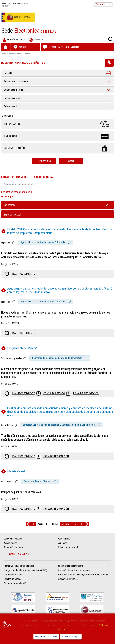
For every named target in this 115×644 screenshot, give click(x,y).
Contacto (36, 40)
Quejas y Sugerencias (68, 579)
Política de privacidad (68, 547)
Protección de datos (13, 547)
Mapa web (62, 543)
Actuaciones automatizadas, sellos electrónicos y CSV (83, 575)
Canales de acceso (13, 579)
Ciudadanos (57, 124)
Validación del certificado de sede (74, 570)
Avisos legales (10, 543)
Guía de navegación (13, 539)
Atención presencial (14, 40)
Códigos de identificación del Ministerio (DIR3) (25, 570)
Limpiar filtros (44, 161)
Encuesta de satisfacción (15, 583)
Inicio (4, 54)
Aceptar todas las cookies (46, 637)
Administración (57, 148)
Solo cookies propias (71, 637)
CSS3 (12, 554)
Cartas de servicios (13, 575)
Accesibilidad (64, 539)
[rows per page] (70, 524)
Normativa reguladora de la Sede (19, 566)
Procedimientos (15, 54)
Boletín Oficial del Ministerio (70, 566)
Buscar (71, 161)
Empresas (57, 136)
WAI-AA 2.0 (23, 554)
